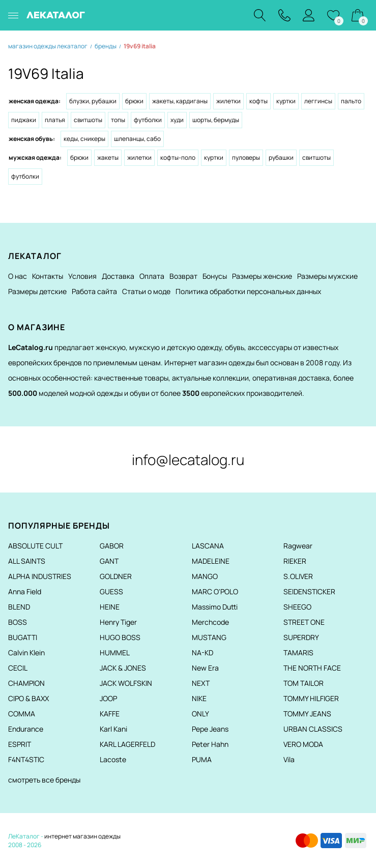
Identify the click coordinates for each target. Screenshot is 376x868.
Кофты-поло (178, 157)
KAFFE (110, 714)
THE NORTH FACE (312, 668)
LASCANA (208, 546)
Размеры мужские (327, 276)
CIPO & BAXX (28, 698)
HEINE (110, 607)
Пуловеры (246, 157)
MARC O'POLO (215, 591)
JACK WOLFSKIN (126, 683)
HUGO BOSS (120, 637)
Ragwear (298, 546)
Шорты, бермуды (216, 120)
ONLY (200, 714)
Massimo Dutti (215, 607)
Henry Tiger (118, 622)
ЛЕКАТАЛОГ (56, 15)
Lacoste (113, 759)
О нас (18, 276)
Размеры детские (37, 291)
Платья (55, 120)
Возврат (183, 276)
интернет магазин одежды (82, 836)
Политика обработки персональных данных (248, 291)
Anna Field (25, 591)
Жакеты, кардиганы (180, 101)
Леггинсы (318, 101)
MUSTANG (209, 637)
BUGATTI (23, 637)
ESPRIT (20, 744)
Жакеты (108, 157)
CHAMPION (26, 683)
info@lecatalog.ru (188, 459)
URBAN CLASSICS (313, 729)
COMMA (22, 714)
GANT (109, 561)
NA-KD (203, 653)
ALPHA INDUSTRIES (40, 576)
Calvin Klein (26, 653)
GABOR (112, 546)
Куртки (286, 101)
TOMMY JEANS (307, 714)
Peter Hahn (210, 744)
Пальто (351, 101)
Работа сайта (94, 291)
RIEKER (295, 561)
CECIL (18, 668)
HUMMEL (115, 653)
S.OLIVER (298, 576)
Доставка (118, 276)
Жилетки (228, 101)
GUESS (111, 591)
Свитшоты (88, 120)
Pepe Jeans (210, 729)
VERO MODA (303, 744)
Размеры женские (262, 276)
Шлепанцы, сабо (137, 139)
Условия (82, 276)
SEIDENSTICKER (309, 591)
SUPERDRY (301, 637)
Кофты (258, 101)
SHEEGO (297, 607)
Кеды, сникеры (84, 139)
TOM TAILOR (303, 683)
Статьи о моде (146, 291)
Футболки (148, 120)
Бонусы (215, 276)
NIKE (199, 698)
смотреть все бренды (44, 780)
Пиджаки (24, 120)
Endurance (26, 729)
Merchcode (210, 622)
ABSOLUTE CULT (35, 546)
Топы (118, 120)
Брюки (134, 101)
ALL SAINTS (27, 561)
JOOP (108, 698)
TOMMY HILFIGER (311, 698)
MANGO (205, 576)
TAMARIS (298, 653)
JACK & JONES (123, 668)
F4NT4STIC (26, 759)
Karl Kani (113, 729)
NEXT (201, 683)
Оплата (152, 276)
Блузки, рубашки (93, 101)
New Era (205, 668)
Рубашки (281, 157)
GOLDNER (116, 576)
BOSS (18, 622)
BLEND (19, 607)
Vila (289, 759)
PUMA (202, 759)
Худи (177, 120)
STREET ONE (304, 622)
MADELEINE (211, 561)
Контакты (48, 276)
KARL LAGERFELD (127, 744)
